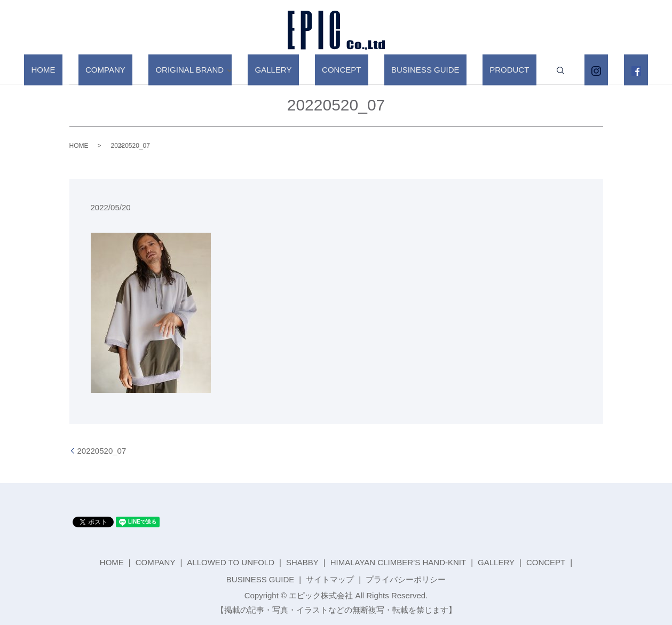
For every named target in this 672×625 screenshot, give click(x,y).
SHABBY (302, 562)
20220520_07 (102, 451)
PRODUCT (485, 70)
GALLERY (291, 70)
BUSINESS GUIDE (415, 70)
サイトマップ (330, 579)
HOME (96, 70)
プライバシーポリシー (406, 579)
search (528, 70)
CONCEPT (345, 70)
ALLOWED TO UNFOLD (231, 562)
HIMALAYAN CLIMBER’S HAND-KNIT (398, 562)
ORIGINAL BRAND (215, 70)
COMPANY (144, 70)
